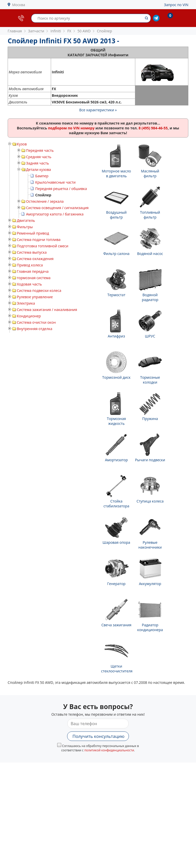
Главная (15, 31)
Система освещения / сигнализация (57, 208)
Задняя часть (38, 163)
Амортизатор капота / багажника (55, 214)
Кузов (22, 144)
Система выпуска (32, 252)
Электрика (26, 303)
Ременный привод (33, 233)
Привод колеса (30, 265)
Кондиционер (29, 316)
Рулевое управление (35, 297)
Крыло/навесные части (55, 182)
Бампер (42, 176)
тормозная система (34, 278)
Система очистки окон (36, 322)
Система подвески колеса (39, 290)
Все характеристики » (98, 110)
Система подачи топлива (39, 240)
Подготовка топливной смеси (43, 246)
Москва (19, 5)
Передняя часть (40, 150)
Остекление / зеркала (45, 201)
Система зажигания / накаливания (47, 310)
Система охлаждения (35, 259)
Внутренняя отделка (35, 329)
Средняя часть (39, 157)
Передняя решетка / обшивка (61, 189)
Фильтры (25, 227)
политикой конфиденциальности (109, 750)
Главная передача (33, 271)
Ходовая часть (29, 284)
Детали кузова (39, 169)
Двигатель (26, 220)
